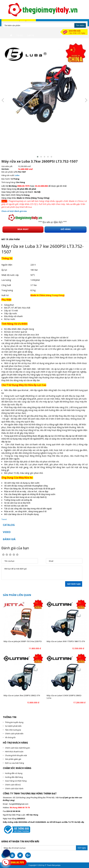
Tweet (4, 519)
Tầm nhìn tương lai (13, 730)
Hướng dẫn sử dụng (14, 773)
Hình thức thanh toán (14, 752)
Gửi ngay (82, 848)
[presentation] (3, 100)
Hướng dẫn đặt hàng (14, 777)
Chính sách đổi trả (13, 785)
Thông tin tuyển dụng (14, 722)
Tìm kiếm (80, 25)
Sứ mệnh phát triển (13, 726)
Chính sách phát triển (14, 734)
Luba (17, 175)
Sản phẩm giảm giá (13, 759)
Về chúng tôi (10, 737)
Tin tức (20, 35)
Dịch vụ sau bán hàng (14, 763)
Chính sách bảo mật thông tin (18, 748)
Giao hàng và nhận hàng (16, 781)
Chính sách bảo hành (14, 788)
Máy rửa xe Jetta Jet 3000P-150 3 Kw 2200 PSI (23, 641)
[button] (38, 157)
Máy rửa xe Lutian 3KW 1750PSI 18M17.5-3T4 (66, 641)
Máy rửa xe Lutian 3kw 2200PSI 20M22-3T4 (22, 695)
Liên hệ (31, 35)
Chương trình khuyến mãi (16, 755)
